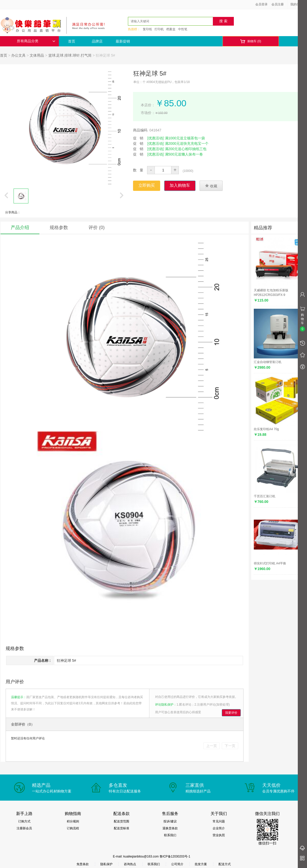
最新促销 (123, 41)
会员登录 (261, 4)
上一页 (212, 746)
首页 (72, 41)
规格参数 (59, 228)
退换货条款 (170, 828)
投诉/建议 (170, 821)
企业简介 (219, 828)
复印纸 (147, 29)
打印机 (159, 29)
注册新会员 (24, 828)
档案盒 (171, 29)
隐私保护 (106, 864)
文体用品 (37, 55)
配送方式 (225, 864)
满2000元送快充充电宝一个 (187, 143)
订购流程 (73, 828)
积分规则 (73, 821)
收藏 (211, 186)
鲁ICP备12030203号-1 (175, 856)
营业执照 (219, 835)
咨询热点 (130, 864)
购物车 (251, 41)
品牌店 (97, 41)
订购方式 (24, 821)
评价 (97, 228)
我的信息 (298, 4)
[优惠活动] (156, 138)
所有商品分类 (36, 41)
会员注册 (278, 4)
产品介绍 (20, 228)
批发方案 (201, 864)
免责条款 (83, 864)
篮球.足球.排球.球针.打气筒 (70, 55)
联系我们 (170, 835)
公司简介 (177, 864)
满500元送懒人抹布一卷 (184, 154)
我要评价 (231, 713)
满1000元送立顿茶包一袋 (185, 138)
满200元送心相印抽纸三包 (186, 149)
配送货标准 (122, 828)
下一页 (230, 746)
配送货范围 (122, 821)
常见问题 (219, 821)
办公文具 (18, 55)
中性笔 (183, 29)
